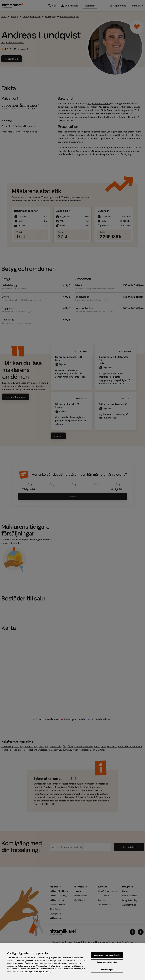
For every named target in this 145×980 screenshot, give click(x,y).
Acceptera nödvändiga (107, 965)
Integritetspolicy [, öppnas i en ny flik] (44, 975)
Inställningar (107, 973)
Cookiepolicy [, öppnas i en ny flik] (30, 975)
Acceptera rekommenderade (107, 958)
